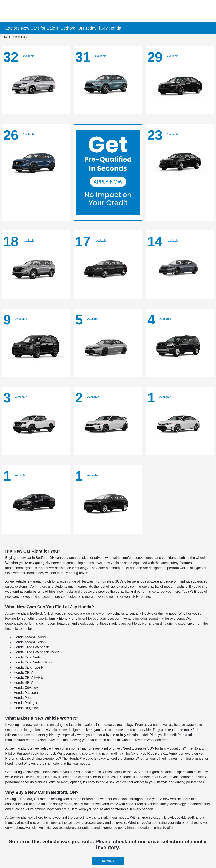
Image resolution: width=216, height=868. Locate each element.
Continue (108, 861)
